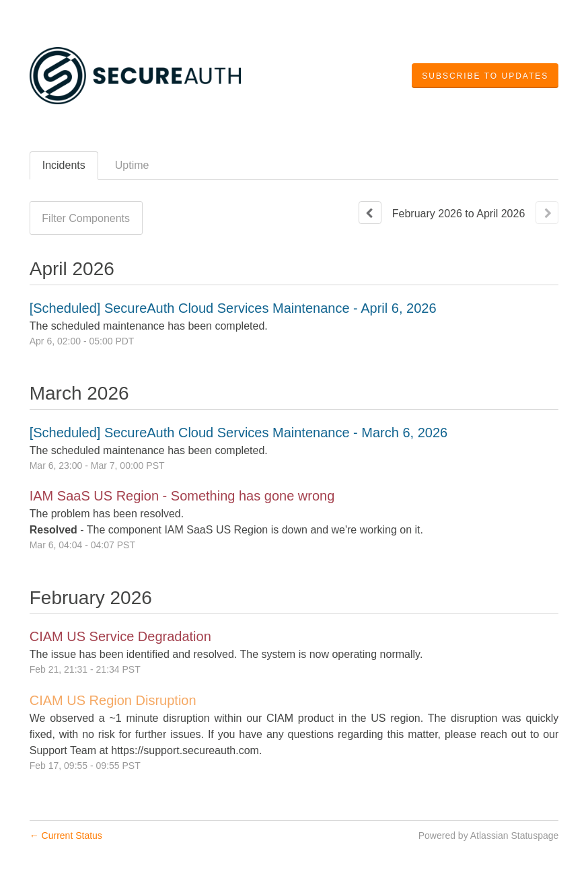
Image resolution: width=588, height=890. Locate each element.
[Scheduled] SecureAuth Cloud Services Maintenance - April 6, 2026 (233, 308)
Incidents (64, 165)
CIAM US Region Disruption (113, 700)
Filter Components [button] (86, 218)
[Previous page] (370, 213)
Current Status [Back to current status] (66, 836)
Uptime (132, 165)
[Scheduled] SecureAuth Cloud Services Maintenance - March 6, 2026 (238, 433)
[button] (485, 76)
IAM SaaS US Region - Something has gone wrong (182, 496)
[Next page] (547, 213)
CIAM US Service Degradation (120, 636)
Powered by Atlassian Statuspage (489, 836)
